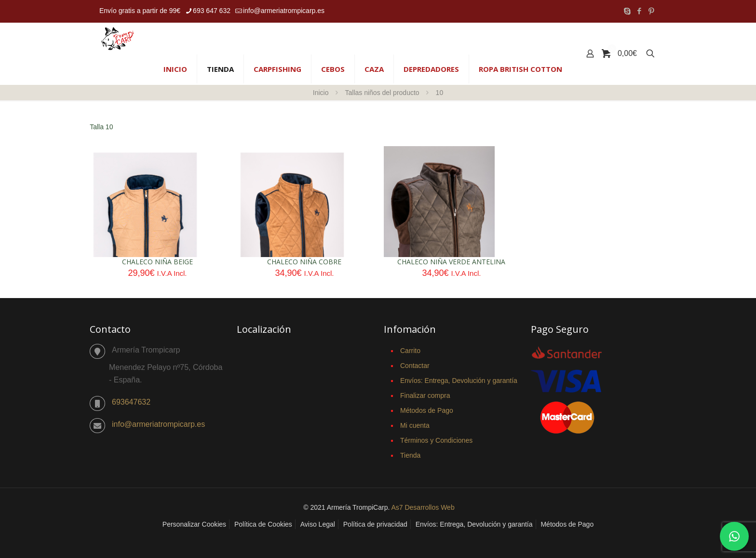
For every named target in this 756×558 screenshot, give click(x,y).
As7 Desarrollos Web (423, 507)
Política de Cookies (263, 524)
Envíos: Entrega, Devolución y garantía (459, 381)
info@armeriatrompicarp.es (158, 424)
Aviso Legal (318, 524)
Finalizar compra (425, 395)
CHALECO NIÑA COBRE (304, 262)
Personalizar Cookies (194, 524)
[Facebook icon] (639, 11)
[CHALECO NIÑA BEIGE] (145, 230)
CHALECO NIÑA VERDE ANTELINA (451, 262)
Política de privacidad (375, 524)
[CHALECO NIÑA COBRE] (292, 230)
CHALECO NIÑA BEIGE (157, 262)
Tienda (410, 455)
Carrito (410, 351)
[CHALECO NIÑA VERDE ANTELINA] (439, 230)
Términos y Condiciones (436, 440)
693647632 (131, 402)
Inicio (321, 93)
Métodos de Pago (427, 410)
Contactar (415, 366)
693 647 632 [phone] (212, 11)
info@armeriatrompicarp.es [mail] (284, 11)
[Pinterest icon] (651, 11)
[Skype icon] (627, 11)
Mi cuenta (415, 425)
